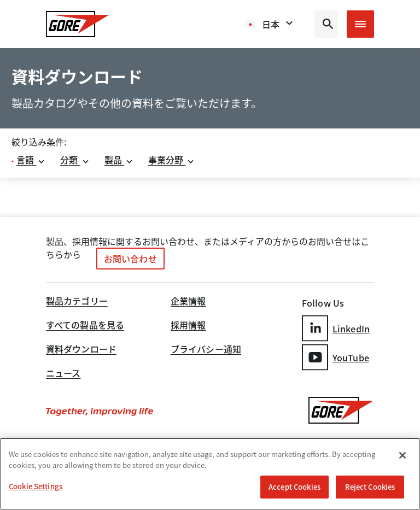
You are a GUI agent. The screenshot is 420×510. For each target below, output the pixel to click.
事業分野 (172, 160)
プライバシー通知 (206, 350)
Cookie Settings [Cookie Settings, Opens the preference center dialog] (36, 486)
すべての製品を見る (85, 326)
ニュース (63, 374)
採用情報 (188, 326)
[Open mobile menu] (360, 24)
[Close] (402, 455)
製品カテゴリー (77, 302)
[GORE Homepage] (78, 24)
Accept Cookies (294, 487)
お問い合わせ (130, 259)
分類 (75, 160)
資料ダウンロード (81, 350)
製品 (119, 160)
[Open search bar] (326, 24)
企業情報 (188, 302)
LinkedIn (336, 328)
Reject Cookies (370, 487)
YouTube (336, 357)
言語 (31, 160)
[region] (210, 474)
